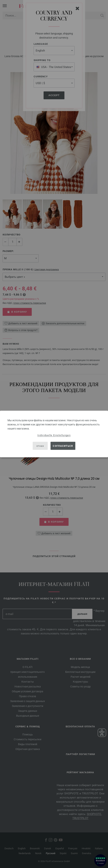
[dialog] (54, 434)
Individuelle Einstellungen (54, 435)
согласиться (63, 446)
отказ (40, 446)
